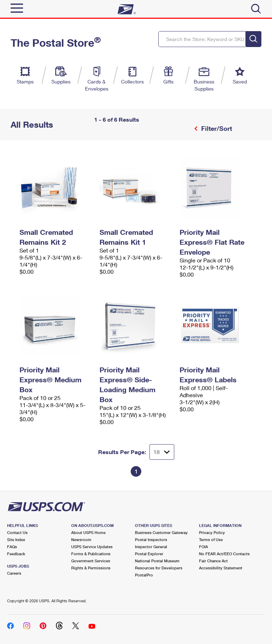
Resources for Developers (159, 568)
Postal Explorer (149, 554)
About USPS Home (88, 532)
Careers (14, 573)
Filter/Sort (216, 128)
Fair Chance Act (213, 561)
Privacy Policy (212, 532)
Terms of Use (211, 539)
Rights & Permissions (91, 568)
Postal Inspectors (151, 539)
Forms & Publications (91, 554)
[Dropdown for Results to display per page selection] (162, 452)
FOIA (203, 547)
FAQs (12, 547)
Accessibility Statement (221, 568)
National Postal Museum (157, 561)
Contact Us (17, 532)
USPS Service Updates (92, 547)
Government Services (91, 561)
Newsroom (81, 539)
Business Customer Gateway (161, 532)
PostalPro (144, 575)
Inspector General (151, 547)
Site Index (16, 539)
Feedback (16, 554)
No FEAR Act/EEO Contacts (224, 554)
